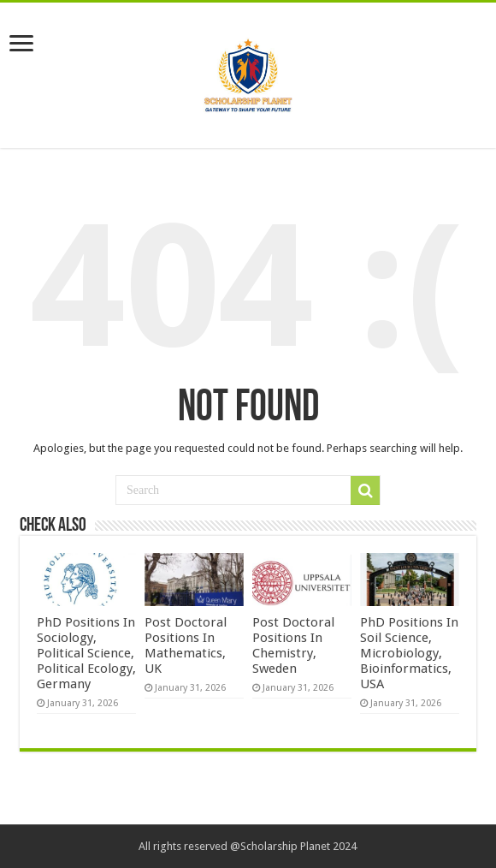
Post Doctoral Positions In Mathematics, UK (186, 645)
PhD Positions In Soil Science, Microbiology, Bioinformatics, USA (409, 653)
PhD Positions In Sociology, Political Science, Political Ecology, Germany (86, 653)
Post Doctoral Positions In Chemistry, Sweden (293, 645)
